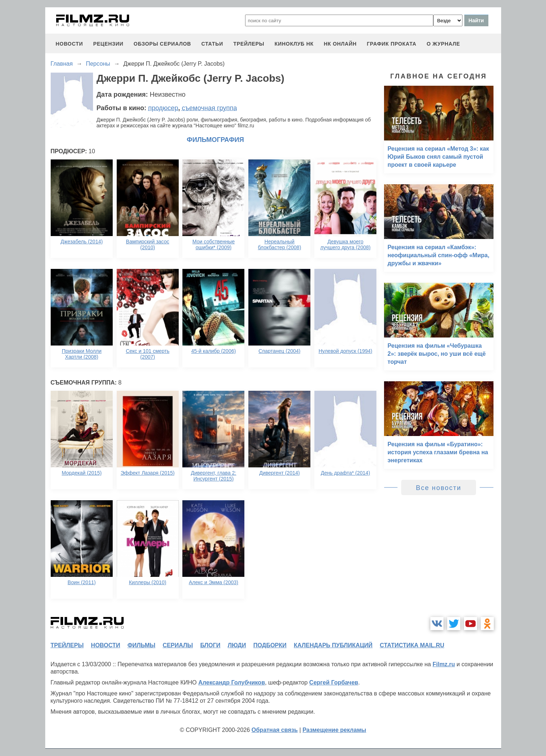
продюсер (163, 108)
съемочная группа (210, 108)
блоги (210, 645)
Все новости (439, 488)
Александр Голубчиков (232, 682)
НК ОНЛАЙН (340, 44)
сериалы (178, 645)
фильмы (141, 645)
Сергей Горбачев (334, 682)
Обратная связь (275, 730)
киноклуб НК (294, 44)
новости (69, 44)
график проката (392, 44)
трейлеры (249, 44)
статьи (212, 44)
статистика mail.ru (412, 645)
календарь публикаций (333, 645)
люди (237, 645)
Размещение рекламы (334, 730)
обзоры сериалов (162, 44)
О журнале (444, 44)
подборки (270, 645)
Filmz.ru (444, 664)
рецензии (108, 44)
